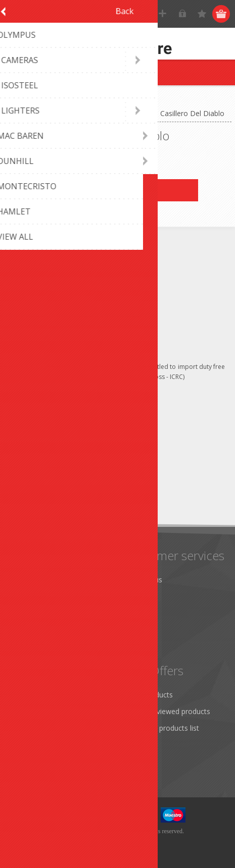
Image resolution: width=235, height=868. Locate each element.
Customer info (38, 695)
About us (29, 646)
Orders (25, 728)
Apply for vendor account (55, 761)
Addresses (31, 711)
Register (163, 14)
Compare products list (163, 728)
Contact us (145, 580)
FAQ (134, 596)
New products (150, 695)
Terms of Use (37, 613)
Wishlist (27, 745)
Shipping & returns (44, 596)
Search (138, 745)
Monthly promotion (46, 580)
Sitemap (140, 613)
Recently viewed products (169, 711)
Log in (183, 14)
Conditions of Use (43, 630)
